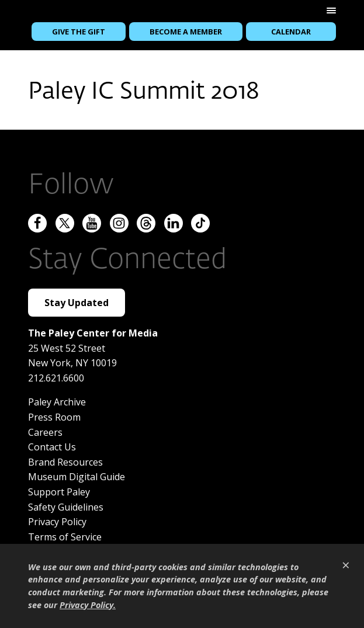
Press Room (54, 417)
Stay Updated (77, 303)
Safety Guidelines (66, 507)
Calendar (291, 32)
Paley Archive (57, 402)
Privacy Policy (57, 522)
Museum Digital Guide (77, 477)
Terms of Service (65, 537)
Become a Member (186, 32)
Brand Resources (65, 462)
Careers (45, 432)
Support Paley (59, 492)
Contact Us (52, 447)
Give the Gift (79, 32)
